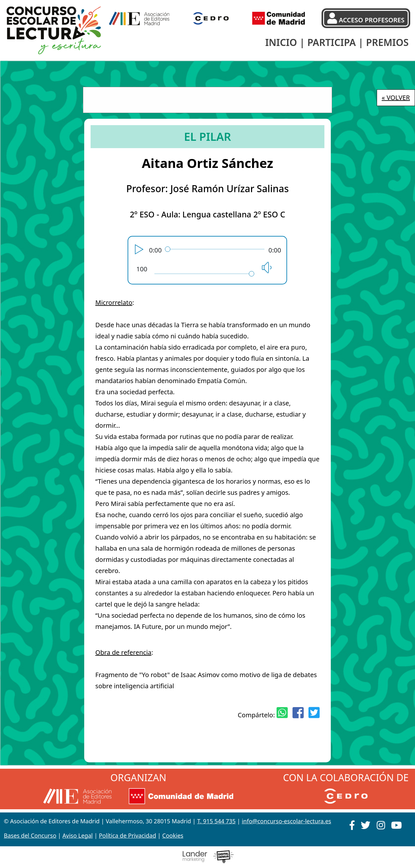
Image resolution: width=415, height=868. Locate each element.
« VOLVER (396, 98)
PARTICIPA (331, 42)
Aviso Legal (78, 835)
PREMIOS (387, 42)
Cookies (173, 835)
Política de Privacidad (127, 835)
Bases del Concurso (30, 835)
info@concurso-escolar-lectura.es (286, 821)
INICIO (281, 42)
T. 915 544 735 (216, 821)
